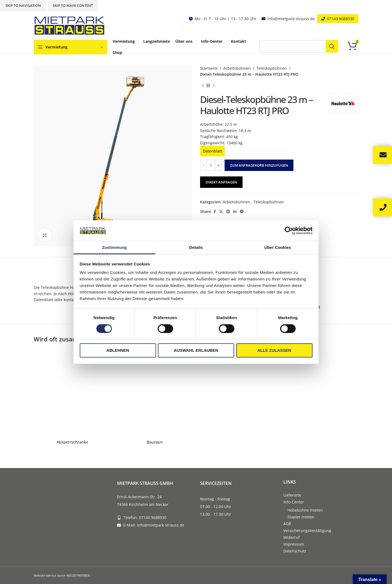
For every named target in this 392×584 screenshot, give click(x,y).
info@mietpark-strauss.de (291, 19)
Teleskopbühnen (272, 68)
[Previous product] (203, 86)
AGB (287, 524)
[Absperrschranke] (72, 393)
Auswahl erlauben (196, 350)
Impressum (294, 544)
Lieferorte (292, 495)
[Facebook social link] (215, 212)
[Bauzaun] (155, 393)
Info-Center (294, 502)
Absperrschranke (72, 442)
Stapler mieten (301, 517)
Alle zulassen (274, 350)
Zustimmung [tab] (114, 247)
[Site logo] (71, 25)
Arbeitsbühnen (237, 68)
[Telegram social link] (242, 212)
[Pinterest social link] (228, 212)
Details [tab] (196, 247)
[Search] (299, 46)
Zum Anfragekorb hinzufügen (259, 165)
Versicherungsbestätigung (307, 531)
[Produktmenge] (211, 165)
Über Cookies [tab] (278, 247)
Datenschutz (295, 551)
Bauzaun (155, 442)
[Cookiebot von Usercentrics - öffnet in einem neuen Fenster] (289, 231)
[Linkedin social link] (235, 212)
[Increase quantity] (218, 165)
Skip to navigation (23, 5)
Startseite (209, 68)
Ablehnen (118, 350)
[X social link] (221, 212)
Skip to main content (73, 5)
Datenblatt (212, 151)
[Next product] (214, 86)
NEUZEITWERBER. (79, 575)
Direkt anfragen (221, 182)
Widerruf (292, 537)
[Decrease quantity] (203, 165)
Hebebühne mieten (305, 510)
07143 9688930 (341, 19)
